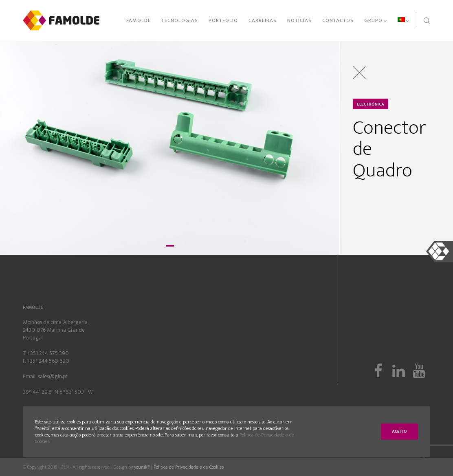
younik (141, 467)
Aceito (399, 432)
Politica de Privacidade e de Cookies (189, 467)
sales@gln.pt (53, 376)
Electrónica (371, 104)
